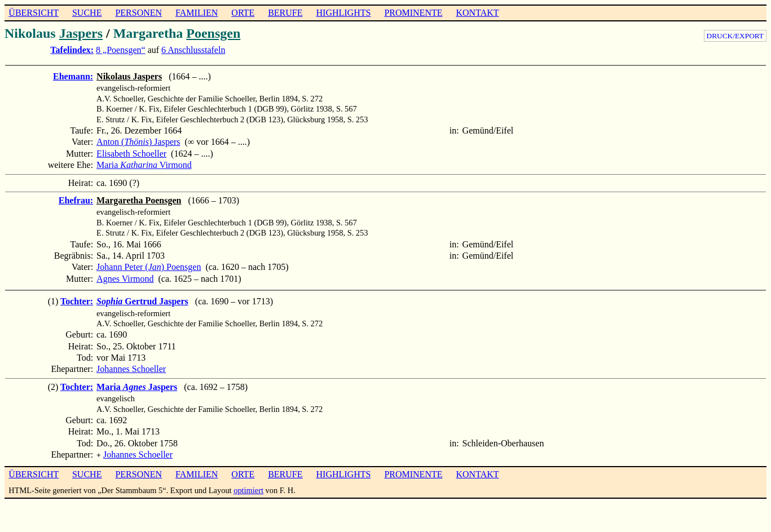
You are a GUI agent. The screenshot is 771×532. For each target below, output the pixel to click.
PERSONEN (138, 13)
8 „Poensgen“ (121, 50)
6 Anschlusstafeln (193, 50)
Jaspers (81, 33)
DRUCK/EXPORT (735, 36)
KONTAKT (477, 13)
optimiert (248, 489)
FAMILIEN (197, 13)
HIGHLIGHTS (344, 13)
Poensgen (213, 33)
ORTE (243, 13)
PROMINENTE (413, 13)
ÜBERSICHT (34, 13)
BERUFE (285, 13)
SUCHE (87, 13)
